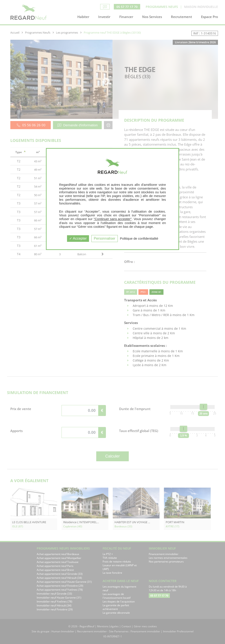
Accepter (78, 238)
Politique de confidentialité (139, 238)
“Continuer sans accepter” (113, 219)
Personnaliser (105, 238)
